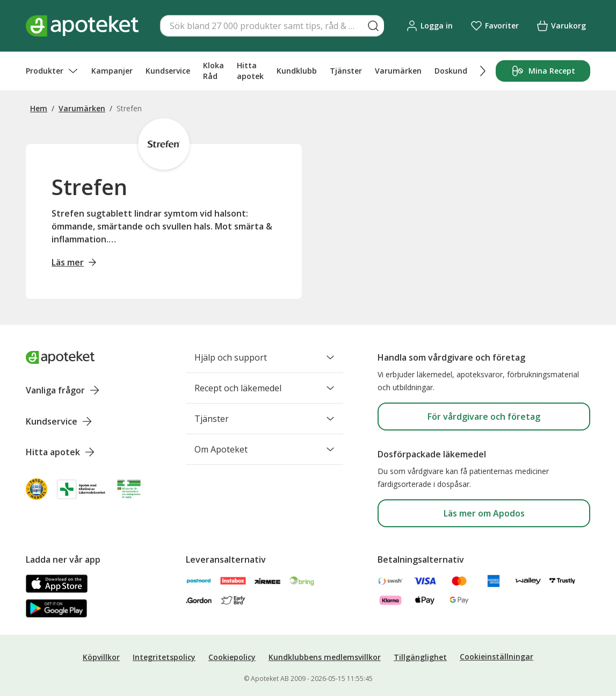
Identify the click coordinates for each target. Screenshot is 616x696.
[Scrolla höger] (483, 71)
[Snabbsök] (272, 26)
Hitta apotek (250, 71)
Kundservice (168, 71)
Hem (39, 108)
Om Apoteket (264, 449)
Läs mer (74, 262)
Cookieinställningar (497, 656)
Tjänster (346, 71)
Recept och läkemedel (264, 388)
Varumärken (398, 71)
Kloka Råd (213, 71)
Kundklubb (297, 71)
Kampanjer (112, 71)
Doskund (451, 71)
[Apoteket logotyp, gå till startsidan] (60, 357)
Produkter (52, 71)
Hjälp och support (264, 357)
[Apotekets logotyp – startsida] (82, 26)
